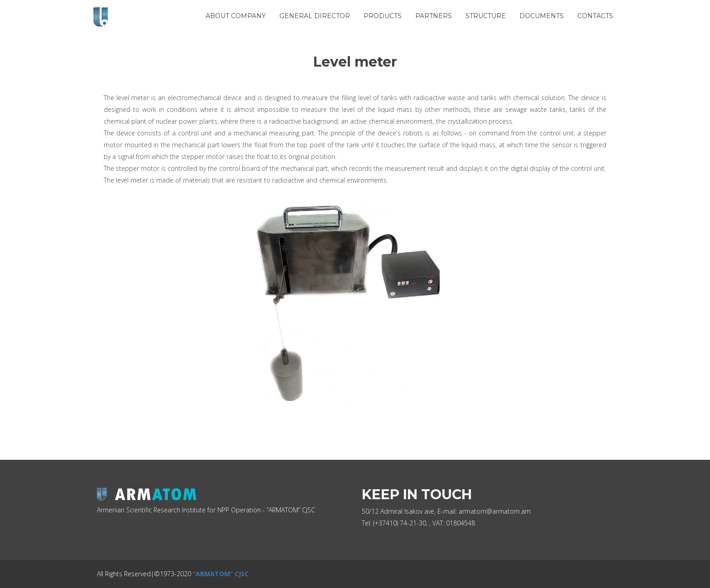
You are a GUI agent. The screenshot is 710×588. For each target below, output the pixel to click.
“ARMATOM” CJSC (221, 574)
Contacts (595, 16)
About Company (236, 16)
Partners (434, 16)
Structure (486, 16)
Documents (542, 16)
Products (383, 16)
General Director (315, 16)
